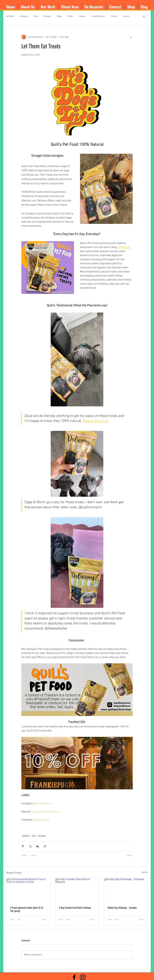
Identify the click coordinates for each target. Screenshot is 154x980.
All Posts (10, 16)
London (82, 16)
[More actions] (131, 37)
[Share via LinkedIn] (38, 846)
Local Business (98, 16)
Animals (47, 16)
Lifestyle (24, 16)
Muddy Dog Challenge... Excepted (122, 908)
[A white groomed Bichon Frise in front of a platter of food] (28, 890)
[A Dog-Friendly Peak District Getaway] (77, 890)
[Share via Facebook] (23, 846)
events (126, 16)
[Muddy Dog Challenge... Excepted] (126, 890)
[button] (144, 16)
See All (145, 872)
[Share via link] (45, 846)
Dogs (59, 16)
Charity (114, 16)
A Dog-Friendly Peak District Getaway (75, 908)
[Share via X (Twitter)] (30, 846)
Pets (36, 16)
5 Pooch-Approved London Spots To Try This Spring (27, 909)
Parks (70, 16)
